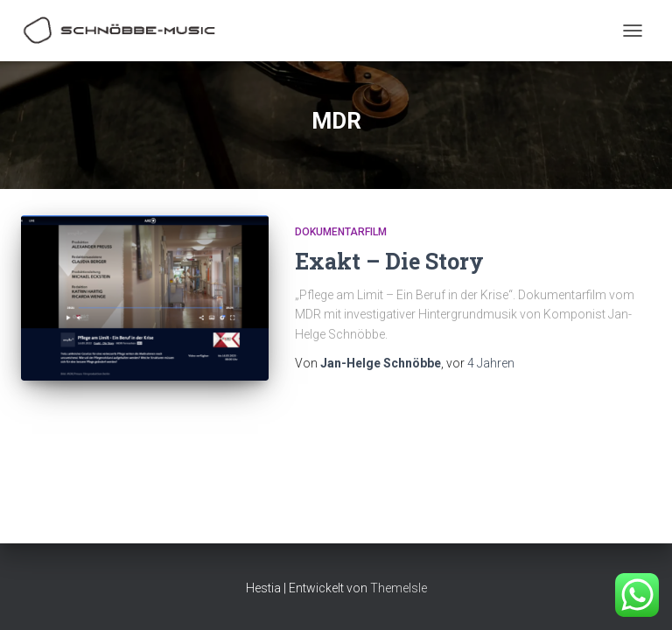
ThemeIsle (399, 588)
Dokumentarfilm (341, 232)
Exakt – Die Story (389, 261)
